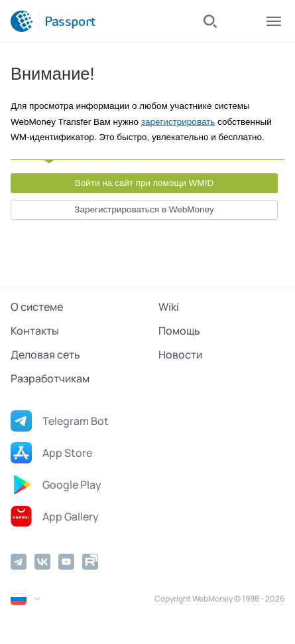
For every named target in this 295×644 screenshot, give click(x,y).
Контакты (35, 331)
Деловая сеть (45, 355)
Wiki (169, 307)
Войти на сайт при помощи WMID (145, 183)
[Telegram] (19, 562)
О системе (37, 307)
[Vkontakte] (42, 562)
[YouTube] (66, 562)
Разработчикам (50, 378)
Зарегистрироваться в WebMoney (144, 209)
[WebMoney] (22, 21)
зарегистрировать (178, 122)
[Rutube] (90, 562)
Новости (180, 355)
